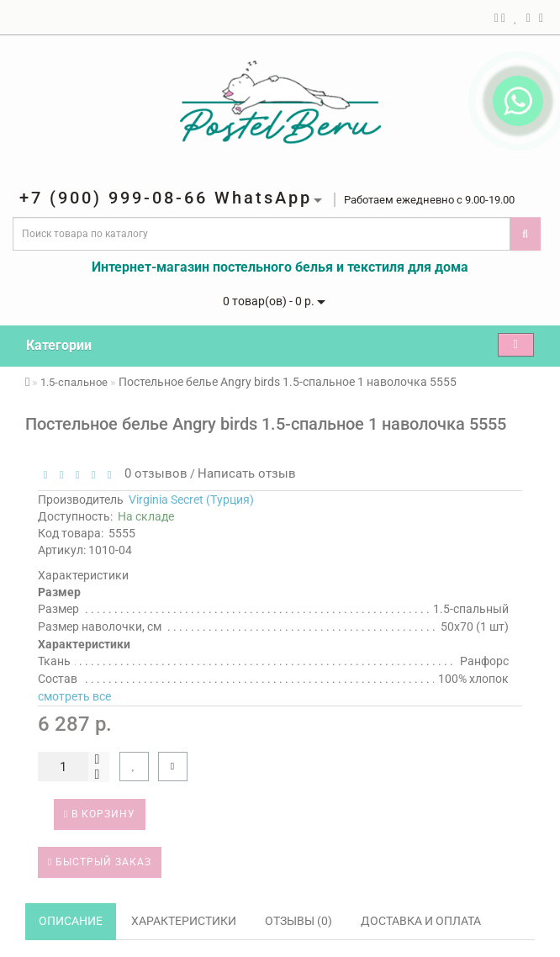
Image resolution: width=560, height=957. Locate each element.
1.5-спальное (74, 382)
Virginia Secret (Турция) (191, 500)
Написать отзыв (247, 473)
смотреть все (74, 696)
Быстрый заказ (100, 862)
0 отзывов (153, 473)
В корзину (100, 814)
